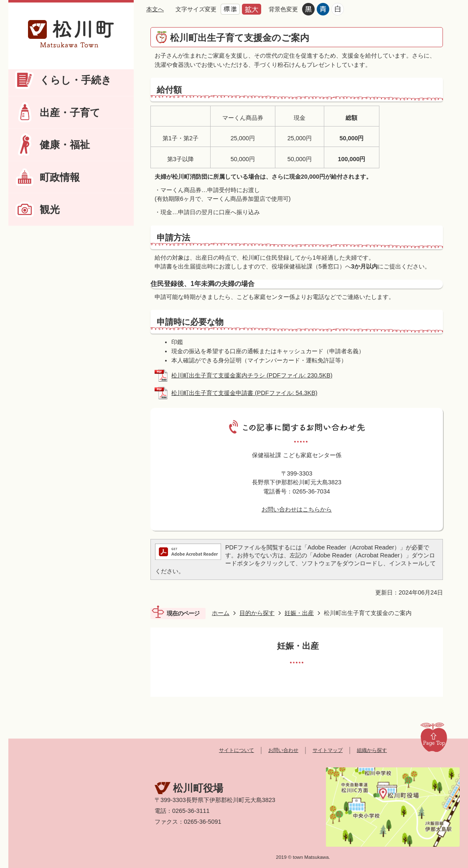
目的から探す (257, 613)
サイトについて (237, 750)
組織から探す (372, 750)
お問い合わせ (283, 750)
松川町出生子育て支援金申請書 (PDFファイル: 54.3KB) (244, 393)
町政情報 (60, 177)
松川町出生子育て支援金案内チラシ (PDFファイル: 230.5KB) (252, 375)
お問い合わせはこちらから (297, 509)
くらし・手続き (76, 80)
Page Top (434, 737)
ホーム (221, 613)
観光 (50, 209)
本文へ (155, 9)
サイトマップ (328, 750)
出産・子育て (70, 113)
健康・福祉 (65, 145)
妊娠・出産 (299, 613)
